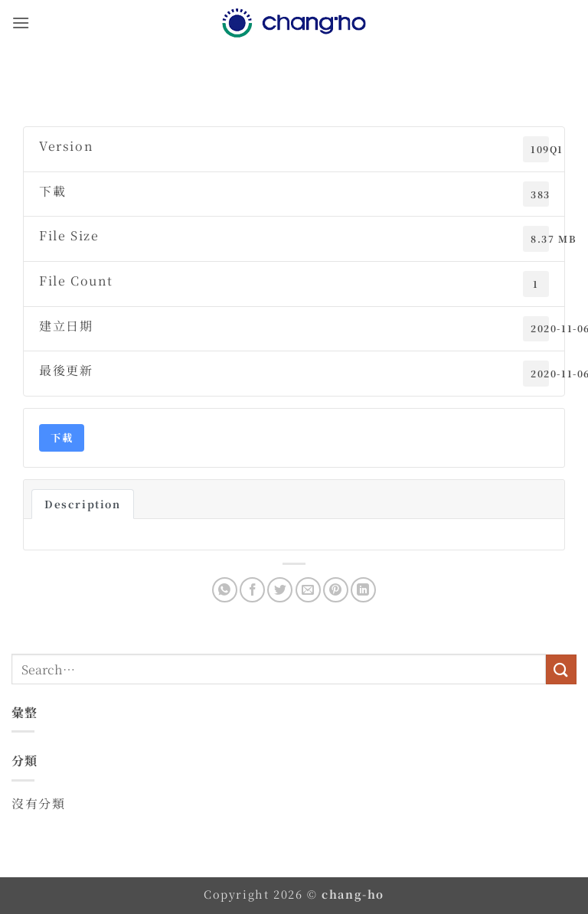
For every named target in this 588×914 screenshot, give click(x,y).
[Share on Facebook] (252, 590)
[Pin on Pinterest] (336, 590)
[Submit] (561, 669)
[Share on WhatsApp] (225, 590)
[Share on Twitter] (280, 590)
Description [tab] (83, 504)
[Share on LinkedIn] (363, 590)
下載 (62, 437)
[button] (21, 23)
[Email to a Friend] (308, 590)
